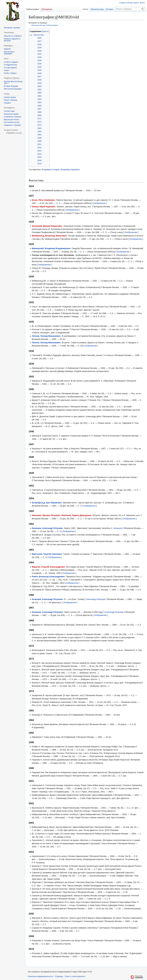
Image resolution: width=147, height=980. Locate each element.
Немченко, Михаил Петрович (46, 515)
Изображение (99, 203)
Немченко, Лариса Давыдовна (76, 515)
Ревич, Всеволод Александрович (48, 577)
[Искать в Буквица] (130, 9)
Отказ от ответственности (75, 976)
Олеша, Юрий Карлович (44, 207)
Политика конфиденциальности (40, 976)
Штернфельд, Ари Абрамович (47, 503)
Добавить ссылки (15, 133)
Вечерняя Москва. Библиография (45, 25)
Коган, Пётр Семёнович (43, 200)
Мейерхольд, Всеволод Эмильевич (49, 236)
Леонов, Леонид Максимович (46, 336)
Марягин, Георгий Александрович (48, 567)
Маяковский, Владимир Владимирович (51, 248)
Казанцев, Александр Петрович (47, 528)
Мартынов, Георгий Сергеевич (47, 554)
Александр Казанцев (96, 599)
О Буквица (59, 976)
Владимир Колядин (51, 169)
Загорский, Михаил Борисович (47, 226)
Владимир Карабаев (70, 169)
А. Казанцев (117, 528)
